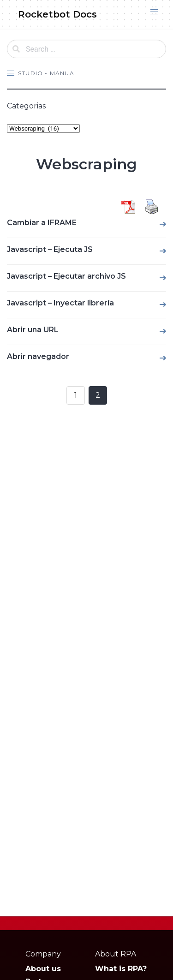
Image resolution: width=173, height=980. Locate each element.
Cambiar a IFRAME (42, 223)
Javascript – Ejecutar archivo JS (66, 276)
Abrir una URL (33, 330)
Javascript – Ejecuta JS (50, 249)
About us (43, 969)
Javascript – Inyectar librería (60, 303)
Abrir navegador (38, 356)
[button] (154, 12)
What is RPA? (121, 969)
